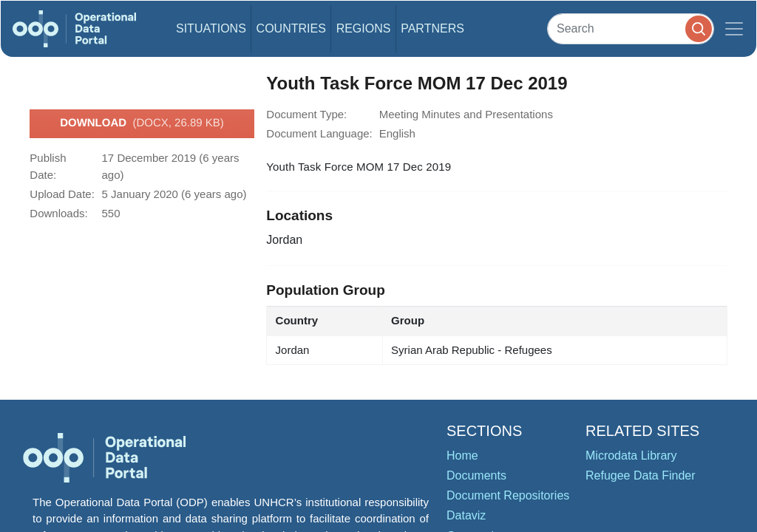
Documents (476, 475)
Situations (211, 28)
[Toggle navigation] (734, 29)
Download (142, 123)
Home (462, 456)
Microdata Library (631, 456)
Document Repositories (508, 495)
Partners (432, 28)
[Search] (631, 28)
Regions (364, 28)
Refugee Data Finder (641, 475)
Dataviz (466, 515)
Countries (291, 28)
